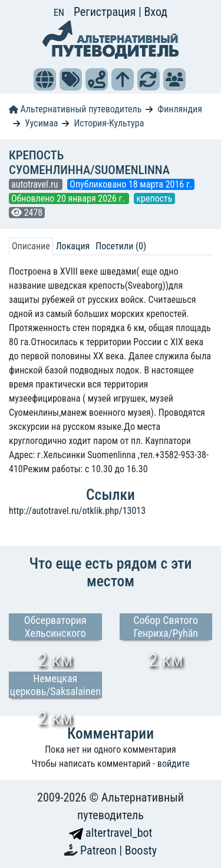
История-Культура (109, 123)
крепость (154, 198)
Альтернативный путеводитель (75, 109)
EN (59, 13)
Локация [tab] (73, 246)
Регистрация (106, 12)
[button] (45, 79)
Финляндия (180, 109)
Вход (156, 12)
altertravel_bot (111, 833)
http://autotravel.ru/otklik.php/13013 (77, 511)
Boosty (141, 850)
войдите (174, 764)
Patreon (100, 850)
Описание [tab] (31, 246)
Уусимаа (42, 123)
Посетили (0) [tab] (121, 246)
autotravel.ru (36, 184)
